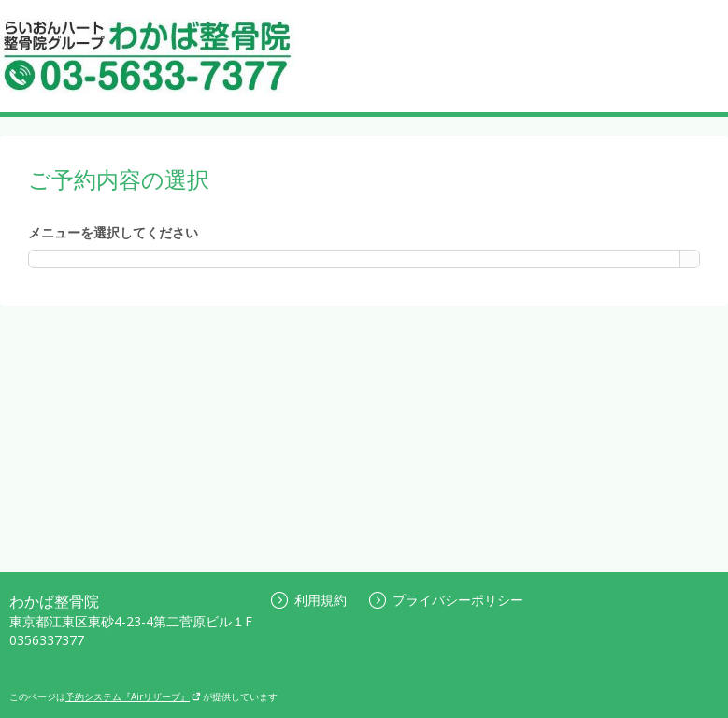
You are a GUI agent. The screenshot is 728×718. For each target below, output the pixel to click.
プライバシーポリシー (446, 600)
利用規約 (309, 600)
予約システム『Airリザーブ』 (133, 696)
